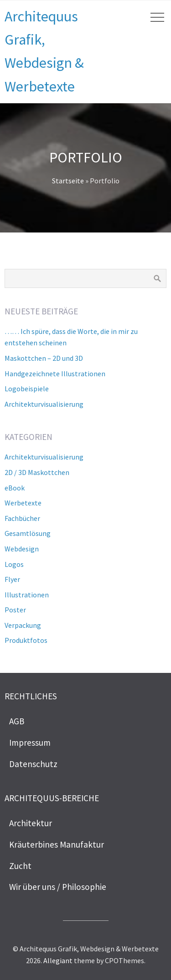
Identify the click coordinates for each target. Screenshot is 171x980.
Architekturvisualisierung (44, 404)
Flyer (12, 579)
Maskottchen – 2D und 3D (44, 358)
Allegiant (58, 960)
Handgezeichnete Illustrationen (55, 374)
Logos (14, 564)
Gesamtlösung (28, 533)
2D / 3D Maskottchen (37, 472)
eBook (15, 488)
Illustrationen (27, 595)
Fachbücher (22, 518)
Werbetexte (23, 503)
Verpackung (23, 625)
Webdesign (22, 549)
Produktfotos (26, 640)
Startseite (68, 181)
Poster (15, 610)
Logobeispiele (27, 389)
